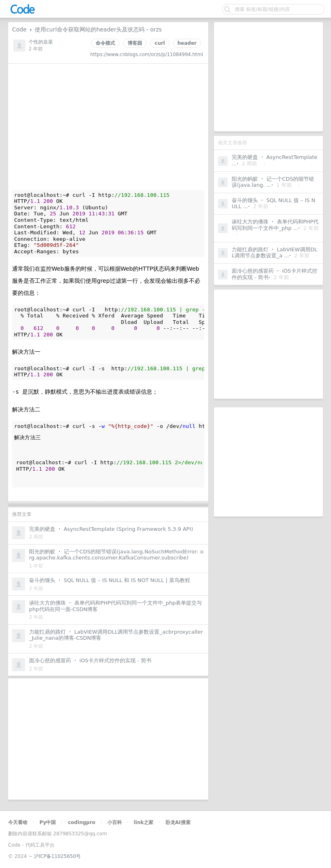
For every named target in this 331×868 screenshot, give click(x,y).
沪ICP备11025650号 (57, 856)
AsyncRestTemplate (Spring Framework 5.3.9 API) (129, 529)
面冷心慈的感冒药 (253, 271)
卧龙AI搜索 (178, 822)
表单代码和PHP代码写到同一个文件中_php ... (275, 225)
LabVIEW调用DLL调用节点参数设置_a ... (274, 253)
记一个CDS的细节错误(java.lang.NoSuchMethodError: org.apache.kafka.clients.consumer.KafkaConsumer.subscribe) (116, 555)
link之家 (144, 822)
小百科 (115, 822)
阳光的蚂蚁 (245, 179)
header (187, 43)
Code (19, 29)
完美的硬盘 (245, 157)
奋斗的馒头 (245, 200)
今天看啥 (18, 822)
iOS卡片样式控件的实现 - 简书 (115, 660)
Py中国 (48, 822)
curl (160, 43)
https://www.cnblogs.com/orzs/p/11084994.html (147, 54)
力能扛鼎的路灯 (250, 249)
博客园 (135, 43)
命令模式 (105, 43)
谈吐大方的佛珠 (250, 222)
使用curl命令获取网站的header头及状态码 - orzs (98, 29)
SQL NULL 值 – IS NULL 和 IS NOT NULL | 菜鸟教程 (127, 580)
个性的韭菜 (41, 42)
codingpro (82, 822)
